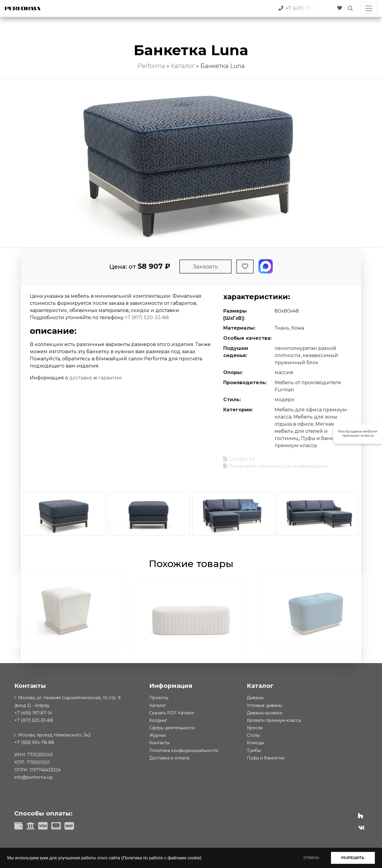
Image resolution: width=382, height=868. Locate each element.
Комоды (255, 743)
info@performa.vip (34, 777)
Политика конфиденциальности (184, 750)
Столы (253, 735)
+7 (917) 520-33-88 (147, 318)
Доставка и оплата (169, 758)
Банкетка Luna (222, 66)
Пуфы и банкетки (266, 758)
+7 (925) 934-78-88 (34, 742)
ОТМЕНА (311, 858)
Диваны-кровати (265, 713)
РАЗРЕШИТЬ (353, 858)
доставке (81, 378)
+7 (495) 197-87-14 (33, 713)
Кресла (255, 728)
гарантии (110, 378)
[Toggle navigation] (369, 8)
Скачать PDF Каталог (172, 713)
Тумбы (254, 750)
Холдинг (158, 720)
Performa (151, 66)
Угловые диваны (264, 705)
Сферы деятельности (172, 728)
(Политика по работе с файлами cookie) (161, 858)
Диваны (255, 698)
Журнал (158, 735)
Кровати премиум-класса (274, 720)
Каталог (183, 66)
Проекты (159, 698)
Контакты (159, 743)
